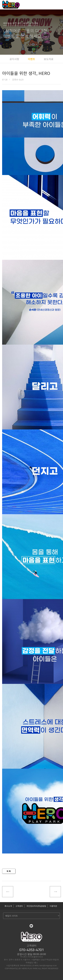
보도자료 (49, 59)
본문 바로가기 (0, 0)
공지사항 (14, 59)
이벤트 (31, 59)
